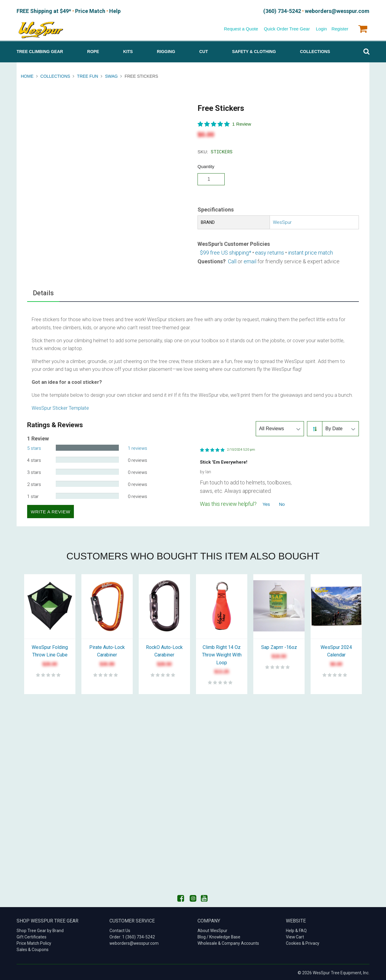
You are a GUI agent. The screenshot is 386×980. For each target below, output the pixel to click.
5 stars (34, 447)
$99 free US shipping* (226, 251)
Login (321, 28)
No (282, 503)
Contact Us (120, 929)
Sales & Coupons (33, 948)
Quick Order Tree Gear (287, 28)
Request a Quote (241, 28)
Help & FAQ (296, 929)
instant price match (310, 251)
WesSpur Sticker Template (60, 407)
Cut (204, 50)
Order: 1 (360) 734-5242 (132, 936)
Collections (315, 50)
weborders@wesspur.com (134, 942)
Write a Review (51, 510)
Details (43, 291)
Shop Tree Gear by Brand (40, 929)
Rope (93, 50)
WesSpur (282, 221)
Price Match (81, 11)
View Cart (295, 936)
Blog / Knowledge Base (219, 936)
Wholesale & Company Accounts (228, 942)
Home (28, 75)
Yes (266, 503)
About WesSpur (212, 929)
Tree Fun (87, 75)
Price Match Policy (34, 942)
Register (340, 28)
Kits (128, 50)
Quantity (206, 165)
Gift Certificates (32, 936)
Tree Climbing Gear (40, 50)
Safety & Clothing (254, 50)
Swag (111, 75)
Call (232, 260)
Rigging (166, 50)
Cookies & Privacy (303, 942)
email (250, 260)
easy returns (270, 251)
